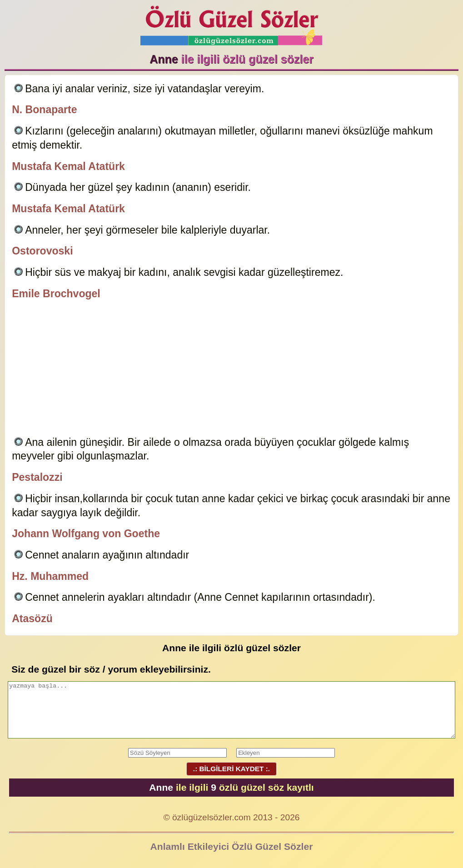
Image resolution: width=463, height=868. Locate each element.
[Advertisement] (231, 369)
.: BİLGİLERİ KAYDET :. (231, 769)
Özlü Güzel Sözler (231, 23)
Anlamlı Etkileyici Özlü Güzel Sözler (232, 846)
